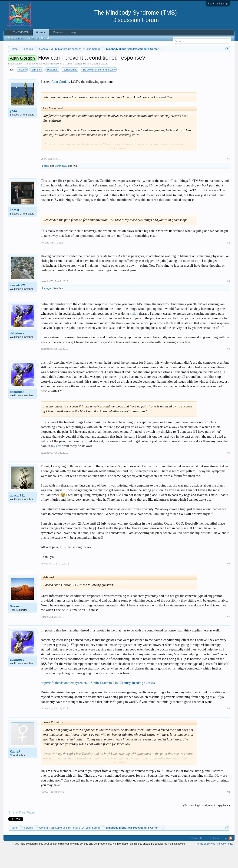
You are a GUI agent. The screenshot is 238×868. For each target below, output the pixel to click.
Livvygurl (47, 307)
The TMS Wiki (21, 32)
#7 (228, 636)
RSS (231, 857)
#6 (228, 583)
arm (59, 465)
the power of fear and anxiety (98, 89)
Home (217, 857)
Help (73, 32)
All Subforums (16, 38)
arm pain (36, 89)
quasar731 (17, 515)
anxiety (22, 89)
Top (225, 857)
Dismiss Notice (226, 60)
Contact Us (197, 857)
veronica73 (61, 185)
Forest (46, 185)
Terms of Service (205, 863)
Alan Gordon (60, 101)
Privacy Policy (225, 863)
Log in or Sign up (218, 3)
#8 (228, 728)
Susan (14, 625)
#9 (228, 811)
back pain (52, 89)
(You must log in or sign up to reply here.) (207, 824)
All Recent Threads (39, 38)
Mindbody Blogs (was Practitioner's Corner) (49, 83)
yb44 (89, 83)
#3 (228, 300)
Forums (41, 32)
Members (58, 32)
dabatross (17, 352)
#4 (228, 368)
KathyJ (15, 770)
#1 (228, 178)
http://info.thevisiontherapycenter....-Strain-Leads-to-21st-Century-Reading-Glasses (98, 702)
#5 (228, 472)
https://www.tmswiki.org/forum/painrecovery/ (51, 65)
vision (134, 333)
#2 (228, 262)
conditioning (70, 89)
